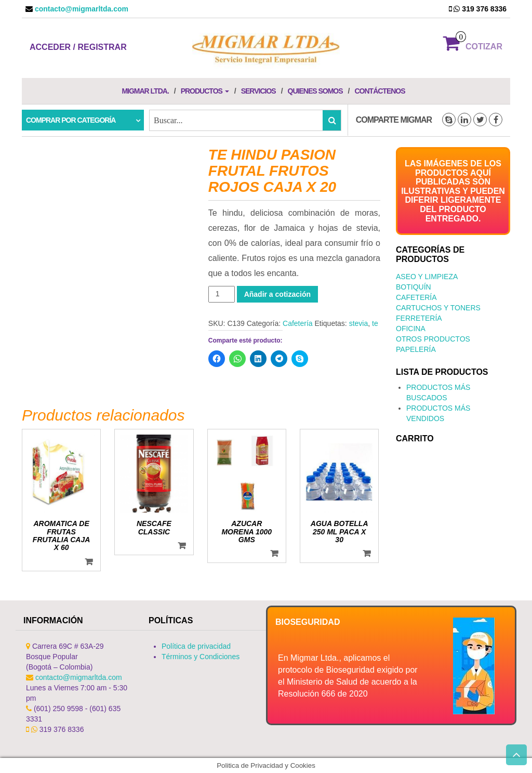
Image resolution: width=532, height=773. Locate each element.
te (375, 323)
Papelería (416, 349)
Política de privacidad (196, 646)
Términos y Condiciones (201, 657)
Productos (205, 91)
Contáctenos (380, 91)
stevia (359, 323)
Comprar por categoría (71, 120)
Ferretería (419, 318)
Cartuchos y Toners (438, 308)
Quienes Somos (315, 91)
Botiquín (414, 287)
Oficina (411, 329)
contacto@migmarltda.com (81, 9)
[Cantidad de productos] (222, 294)
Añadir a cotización (277, 294)
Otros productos (433, 339)
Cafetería (298, 323)
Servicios (258, 91)
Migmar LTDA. (145, 91)
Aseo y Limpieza (427, 277)
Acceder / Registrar (78, 47)
